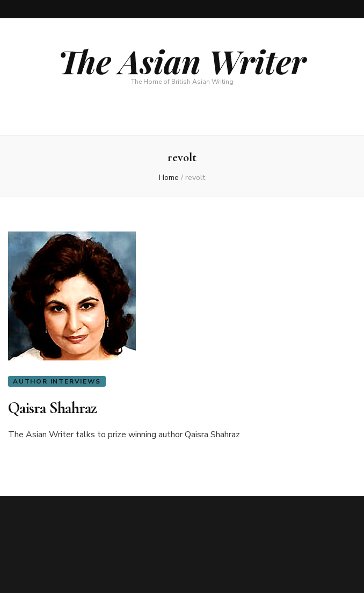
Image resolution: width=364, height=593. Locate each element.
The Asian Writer (182, 61)
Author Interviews (57, 381)
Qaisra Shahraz (53, 408)
